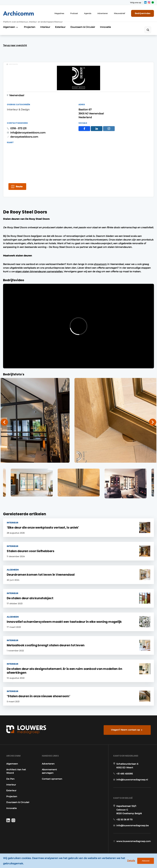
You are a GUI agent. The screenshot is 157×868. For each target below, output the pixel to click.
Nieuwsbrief (119, 13)
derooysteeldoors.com (24, 137)
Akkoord (146, 861)
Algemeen (9, 27)
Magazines (59, 13)
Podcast (74, 13)
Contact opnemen (52, 779)
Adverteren (103, 13)
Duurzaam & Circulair (83, 27)
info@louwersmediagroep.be (133, 825)
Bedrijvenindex (143, 13)
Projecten (30, 27)
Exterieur (60, 27)
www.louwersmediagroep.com (134, 841)
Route (19, 187)
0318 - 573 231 (18, 128)
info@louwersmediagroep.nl (132, 780)
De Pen (10, 779)
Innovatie (105, 27)
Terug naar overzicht (15, 45)
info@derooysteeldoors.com (28, 133)
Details (131, 861)
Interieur (45, 27)
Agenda (88, 13)
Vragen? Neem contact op (125, 730)
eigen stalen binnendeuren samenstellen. (39, 271)
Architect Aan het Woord (16, 771)
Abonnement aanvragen (49, 771)
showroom (100, 264)
